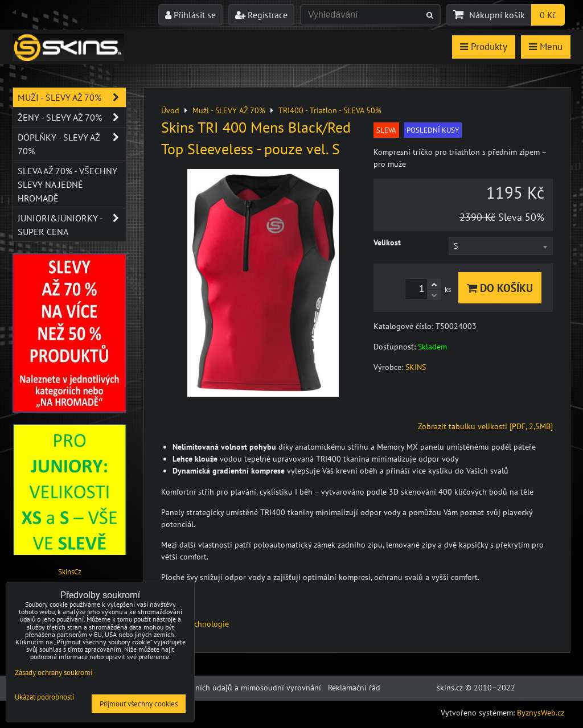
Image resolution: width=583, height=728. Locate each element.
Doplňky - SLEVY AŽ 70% (72, 144)
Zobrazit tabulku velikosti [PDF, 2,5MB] (485, 426)
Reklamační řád (354, 688)
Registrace (261, 15)
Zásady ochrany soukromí (54, 673)
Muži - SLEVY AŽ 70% (72, 97)
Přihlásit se (190, 15)
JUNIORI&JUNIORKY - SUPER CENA (72, 225)
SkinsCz (70, 572)
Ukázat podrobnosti (44, 698)
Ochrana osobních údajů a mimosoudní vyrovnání (234, 688)
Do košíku (500, 288)
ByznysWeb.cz (541, 713)
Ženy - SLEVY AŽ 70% (72, 117)
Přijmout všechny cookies (139, 704)
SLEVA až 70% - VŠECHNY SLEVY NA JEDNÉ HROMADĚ (67, 184)
